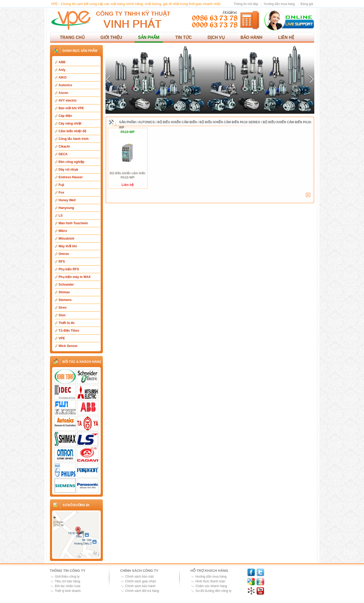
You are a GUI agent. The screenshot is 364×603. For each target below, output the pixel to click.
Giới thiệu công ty (67, 577)
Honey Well (67, 200)
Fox (61, 193)
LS (61, 216)
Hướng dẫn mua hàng (279, 4)
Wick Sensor (68, 346)
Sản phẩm (149, 37)
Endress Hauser (71, 177)
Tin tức (183, 37)
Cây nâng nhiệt (70, 124)
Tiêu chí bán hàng (68, 581)
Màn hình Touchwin (73, 223)
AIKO (63, 77)
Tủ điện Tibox (69, 331)
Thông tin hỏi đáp (246, 4)
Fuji (61, 185)
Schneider (66, 285)
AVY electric (68, 100)
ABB (62, 62)
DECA (63, 154)
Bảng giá (307, 4)
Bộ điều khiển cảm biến (177, 122)
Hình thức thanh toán (211, 581)
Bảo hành (252, 37)
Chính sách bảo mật (140, 577)
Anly (62, 70)
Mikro (63, 231)
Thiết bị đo (67, 323)
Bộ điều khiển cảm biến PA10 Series (230, 122)
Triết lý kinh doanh (68, 591)
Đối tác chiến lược (68, 586)
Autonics (65, 85)
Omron (64, 254)
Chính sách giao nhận (141, 581)
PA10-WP (127, 132)
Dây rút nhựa (68, 170)
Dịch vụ (216, 37)
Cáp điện (65, 116)
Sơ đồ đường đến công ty (214, 591)
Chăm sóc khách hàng (211, 586)
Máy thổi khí (68, 246)
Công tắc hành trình (74, 139)
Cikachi (64, 147)
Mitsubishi (66, 239)
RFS (62, 262)
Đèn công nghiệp (72, 162)
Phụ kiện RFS (69, 269)
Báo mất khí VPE (71, 108)
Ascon (64, 93)
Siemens (65, 300)
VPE (62, 338)
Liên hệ (286, 37)
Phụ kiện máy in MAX (75, 277)
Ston (62, 315)
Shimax (64, 292)
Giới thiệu (111, 37)
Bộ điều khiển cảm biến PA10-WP (128, 175)
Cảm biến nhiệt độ (73, 131)
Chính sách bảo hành (140, 586)
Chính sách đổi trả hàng (142, 591)
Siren (63, 308)
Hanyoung (66, 208)
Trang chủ (72, 37)
